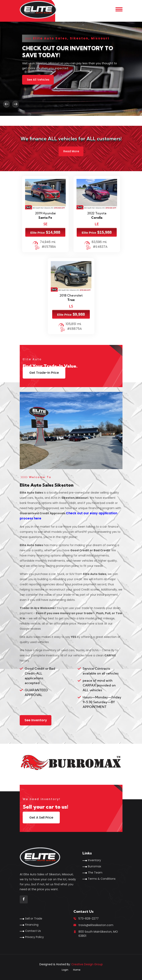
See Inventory (36, 720)
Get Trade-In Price (44, 373)
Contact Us (33, 931)
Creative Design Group (87, 964)
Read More (71, 151)
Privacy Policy (34, 937)
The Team (95, 873)
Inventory (94, 860)
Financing (32, 925)
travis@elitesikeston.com (96, 925)
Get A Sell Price (41, 817)
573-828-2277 (89, 919)
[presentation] (6, 104)
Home (77, 970)
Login (65, 970)
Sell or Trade (34, 919)
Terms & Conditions (102, 879)
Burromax (95, 866)
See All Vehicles (38, 80)
